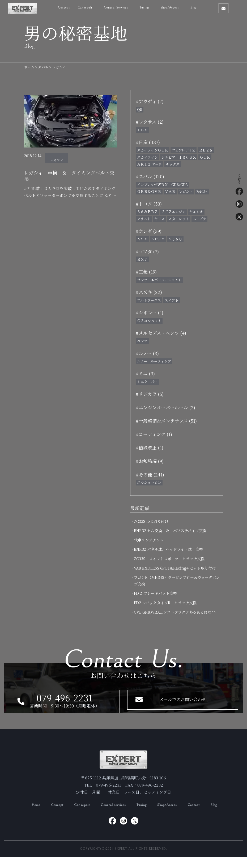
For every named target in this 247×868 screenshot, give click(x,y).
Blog (201, 8)
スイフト (172, 300)
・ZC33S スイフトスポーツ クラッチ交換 (169, 559)
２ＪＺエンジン (174, 212)
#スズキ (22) (149, 292)
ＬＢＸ (142, 130)
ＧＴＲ (205, 157)
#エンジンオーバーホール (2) (165, 407)
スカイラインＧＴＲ (153, 150)
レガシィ (57, 160)
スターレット (179, 219)
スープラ (199, 219)
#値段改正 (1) (150, 447)
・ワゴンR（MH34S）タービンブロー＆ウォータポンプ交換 (177, 581)
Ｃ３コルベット (149, 321)
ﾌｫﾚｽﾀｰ (202, 191)
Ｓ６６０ (175, 239)
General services (113, 816)
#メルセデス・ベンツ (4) (161, 333)
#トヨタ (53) (149, 204)
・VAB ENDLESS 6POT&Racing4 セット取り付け (175, 568)
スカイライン (147, 157)
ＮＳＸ (142, 239)
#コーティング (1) (154, 434)
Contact (201, 816)
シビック (158, 239)
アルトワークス (149, 300)
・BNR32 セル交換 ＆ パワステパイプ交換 (170, 531)
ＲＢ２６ (206, 150)
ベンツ (142, 341)
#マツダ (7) (147, 251)
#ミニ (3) (145, 373)
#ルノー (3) (147, 353)
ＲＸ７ (142, 259)
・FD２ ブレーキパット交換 (155, 593)
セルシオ (196, 212)
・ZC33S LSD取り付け (151, 521)
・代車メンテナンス (149, 540)
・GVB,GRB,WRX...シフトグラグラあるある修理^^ (175, 612)
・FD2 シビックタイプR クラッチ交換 (167, 603)
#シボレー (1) (150, 312)
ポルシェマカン (149, 482)
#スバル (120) (150, 176)
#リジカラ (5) (150, 394)
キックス (173, 164)
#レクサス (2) (150, 122)
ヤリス (159, 219)
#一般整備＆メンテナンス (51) (166, 421)
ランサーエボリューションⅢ (159, 280)
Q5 (140, 109)
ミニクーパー (147, 382)
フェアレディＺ (184, 150)
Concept (71, 8)
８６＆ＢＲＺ (147, 212)
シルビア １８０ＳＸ (179, 157)
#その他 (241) (150, 474)
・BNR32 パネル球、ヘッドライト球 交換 (168, 549)
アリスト (144, 219)
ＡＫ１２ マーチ (150, 164)
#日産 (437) (148, 142)
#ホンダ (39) (149, 231)
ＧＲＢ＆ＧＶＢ (149, 191)
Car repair (93, 8)
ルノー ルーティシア (154, 361)
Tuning (152, 8)
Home (27, 816)
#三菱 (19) (146, 272)
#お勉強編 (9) (150, 461)
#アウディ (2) (150, 101)
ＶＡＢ (170, 191)
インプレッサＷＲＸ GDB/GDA (162, 185)
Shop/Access (177, 8)
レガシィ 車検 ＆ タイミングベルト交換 (68, 177)
